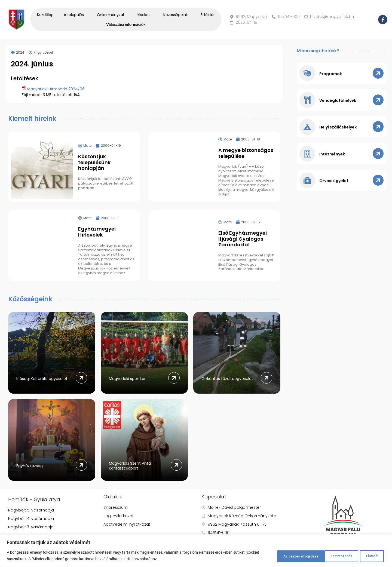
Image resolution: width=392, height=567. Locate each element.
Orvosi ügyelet (334, 183)
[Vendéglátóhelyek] (308, 101)
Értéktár (208, 15)
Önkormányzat (112, 15)
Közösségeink (177, 15)
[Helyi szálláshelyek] (308, 128)
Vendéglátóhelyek (338, 101)
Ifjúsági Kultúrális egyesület (42, 379)
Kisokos (145, 15)
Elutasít (315, 556)
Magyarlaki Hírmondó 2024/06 (56, 89)
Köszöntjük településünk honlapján (94, 162)
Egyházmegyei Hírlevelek (97, 232)
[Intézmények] (308, 155)
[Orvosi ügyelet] (308, 182)
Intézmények (333, 156)
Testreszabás (279, 556)
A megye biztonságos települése (246, 153)
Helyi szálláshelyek (339, 128)
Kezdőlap (45, 15)
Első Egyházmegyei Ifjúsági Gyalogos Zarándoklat (243, 239)
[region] (196, 551)
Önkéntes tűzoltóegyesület (227, 379)
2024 (20, 52)
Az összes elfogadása (359, 556)
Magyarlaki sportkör (127, 379)
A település (75, 15)
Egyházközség (30, 466)
